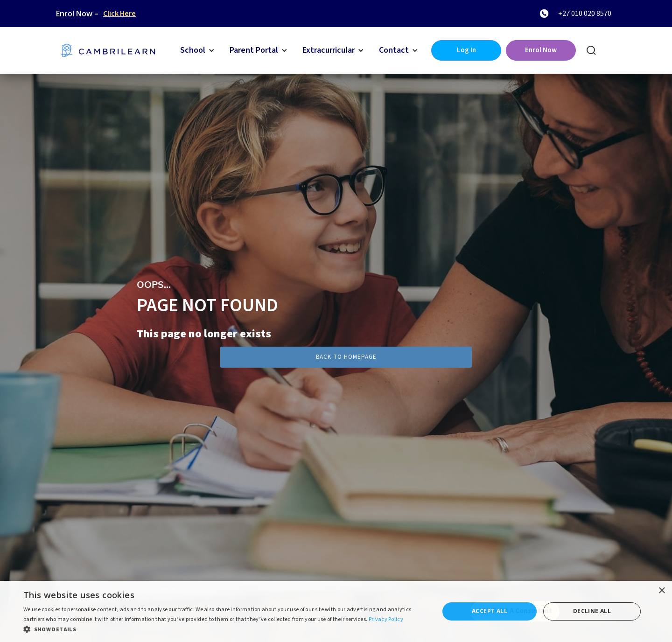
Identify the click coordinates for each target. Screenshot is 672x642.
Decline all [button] (592, 611)
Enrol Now (541, 50)
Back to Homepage (346, 357)
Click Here (119, 14)
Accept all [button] (490, 611)
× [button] (661, 591)
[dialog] (336, 611)
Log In (466, 50)
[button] (197, 50)
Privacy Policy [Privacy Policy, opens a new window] (386, 619)
